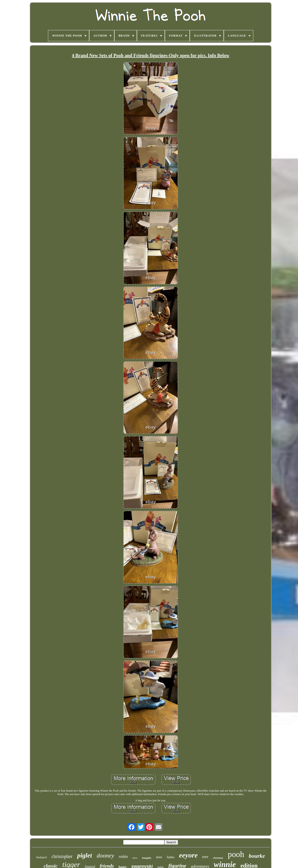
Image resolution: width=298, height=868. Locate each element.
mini (159, 857)
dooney (105, 856)
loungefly (147, 858)
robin (123, 857)
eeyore (188, 855)
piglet (85, 855)
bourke (257, 856)
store (135, 858)
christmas (218, 858)
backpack (42, 857)
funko (171, 857)
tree (205, 857)
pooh (236, 854)
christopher (62, 856)
